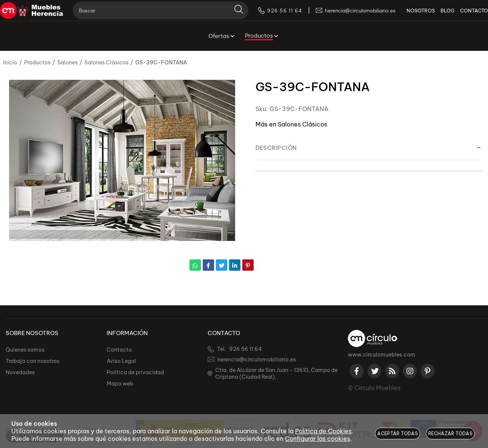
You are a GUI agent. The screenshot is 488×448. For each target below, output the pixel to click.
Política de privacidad (135, 372)
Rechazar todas (450, 434)
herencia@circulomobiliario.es (257, 360)
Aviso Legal (121, 361)
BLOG (436, 15)
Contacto (119, 350)
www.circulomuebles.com (382, 355)
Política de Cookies (323, 431)
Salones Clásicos (302, 124)
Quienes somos (25, 350)
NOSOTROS (409, 15)
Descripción (276, 148)
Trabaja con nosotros (33, 361)
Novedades (20, 372)
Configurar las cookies (317, 439)
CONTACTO (463, 15)
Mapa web (120, 384)
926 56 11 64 (246, 349)
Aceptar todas (398, 434)
